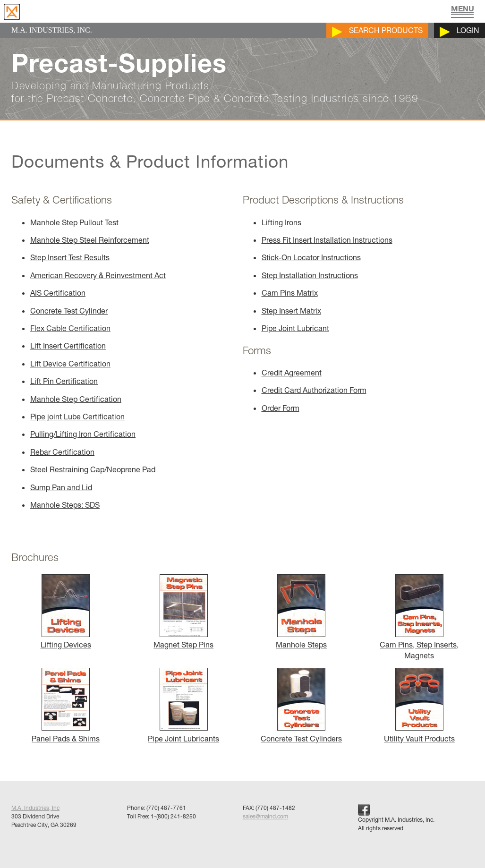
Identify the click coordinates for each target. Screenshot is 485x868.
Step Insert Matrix (291, 311)
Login (468, 30)
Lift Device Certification (70, 364)
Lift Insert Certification (68, 346)
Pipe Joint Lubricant (295, 328)
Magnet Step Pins (183, 639)
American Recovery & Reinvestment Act (98, 275)
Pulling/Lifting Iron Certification (83, 434)
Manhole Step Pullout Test (74, 222)
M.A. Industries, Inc (35, 808)
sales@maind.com (265, 816)
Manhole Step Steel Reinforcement (90, 240)
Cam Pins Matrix (290, 293)
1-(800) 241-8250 (173, 816)
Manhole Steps (301, 639)
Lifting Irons (281, 222)
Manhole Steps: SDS (65, 505)
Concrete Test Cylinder (69, 311)
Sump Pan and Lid (61, 487)
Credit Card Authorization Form (314, 390)
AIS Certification (58, 293)
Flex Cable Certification (70, 328)
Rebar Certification (62, 452)
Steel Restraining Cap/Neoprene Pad (93, 469)
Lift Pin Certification (64, 381)
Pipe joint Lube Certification (77, 417)
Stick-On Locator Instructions (311, 257)
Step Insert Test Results (70, 257)
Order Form (281, 408)
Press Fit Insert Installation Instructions (327, 240)
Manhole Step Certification (76, 399)
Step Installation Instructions (310, 275)
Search (386, 30)
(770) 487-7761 (166, 808)
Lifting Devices (66, 639)
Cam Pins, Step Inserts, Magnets (419, 645)
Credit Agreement (292, 373)
